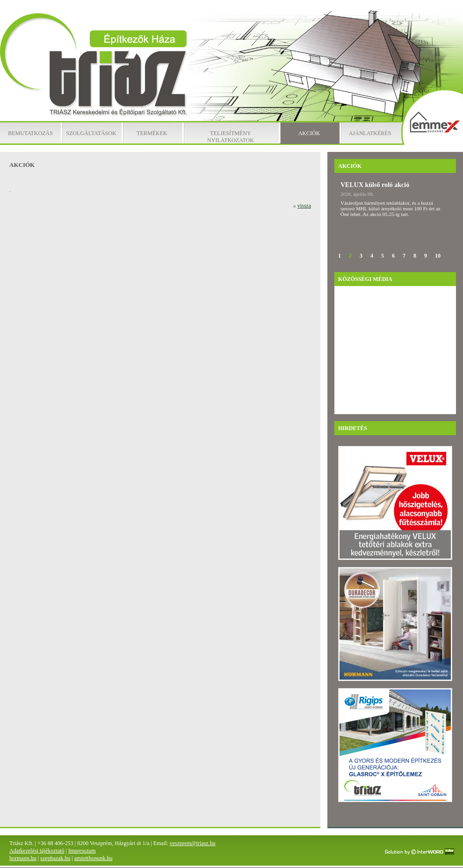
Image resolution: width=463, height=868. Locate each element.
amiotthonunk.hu (94, 858)
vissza (304, 206)
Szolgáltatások (91, 133)
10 (438, 256)
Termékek (152, 133)
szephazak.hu (55, 858)
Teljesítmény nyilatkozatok (231, 137)
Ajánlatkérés (370, 133)
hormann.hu (23, 858)
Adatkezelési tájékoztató (37, 851)
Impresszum (82, 851)
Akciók (309, 133)
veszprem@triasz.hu (193, 843)
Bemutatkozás (30, 133)
